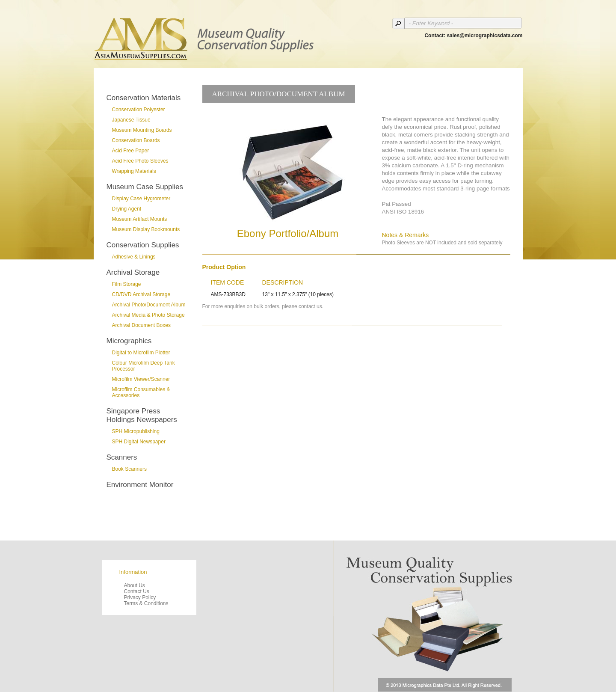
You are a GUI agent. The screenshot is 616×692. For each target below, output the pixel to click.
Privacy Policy (140, 597)
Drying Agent (127, 209)
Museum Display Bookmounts (146, 229)
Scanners (122, 457)
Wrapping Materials (134, 171)
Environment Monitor (140, 485)
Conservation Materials (144, 98)
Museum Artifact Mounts (140, 219)
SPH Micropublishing (136, 431)
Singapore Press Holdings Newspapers (142, 415)
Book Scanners (129, 469)
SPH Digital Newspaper (139, 442)
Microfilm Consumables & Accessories (141, 392)
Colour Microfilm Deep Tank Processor (144, 366)
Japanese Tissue (131, 120)
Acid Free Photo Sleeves (140, 161)
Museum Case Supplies (145, 187)
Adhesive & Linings (134, 257)
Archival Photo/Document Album (149, 305)
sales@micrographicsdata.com (484, 36)
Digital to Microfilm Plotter (141, 353)
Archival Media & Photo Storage (148, 315)
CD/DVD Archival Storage (141, 294)
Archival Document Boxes (141, 325)
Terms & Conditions (146, 603)
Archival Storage (133, 272)
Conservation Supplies (143, 245)
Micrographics (129, 341)
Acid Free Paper (131, 151)
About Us (135, 585)
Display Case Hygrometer (141, 199)
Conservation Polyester (139, 110)
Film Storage (127, 284)
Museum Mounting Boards (142, 130)
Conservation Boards (136, 140)
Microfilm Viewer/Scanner (141, 379)
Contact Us (137, 591)
